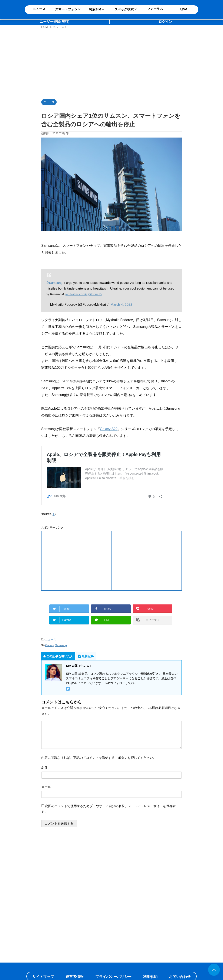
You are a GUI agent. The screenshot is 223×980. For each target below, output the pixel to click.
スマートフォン (66, 9)
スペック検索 (124, 9)
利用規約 (150, 977)
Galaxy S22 (109, 429)
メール (46, 787)
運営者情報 (75, 977)
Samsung (61, 645)
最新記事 (86, 656)
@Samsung (54, 283)
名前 (44, 768)
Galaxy (49, 645)
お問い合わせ (180, 977)
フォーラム (155, 9)
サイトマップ (43, 977)
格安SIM (95, 9)
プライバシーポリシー (113, 977)
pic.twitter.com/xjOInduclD (83, 294)
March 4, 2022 (121, 305)
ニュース (51, 639)
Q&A (184, 9)
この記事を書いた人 (58, 656)
